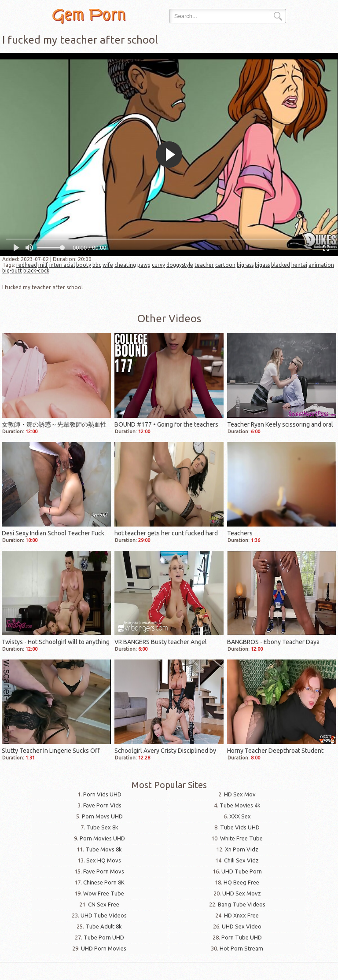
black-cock (36, 271)
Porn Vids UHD (102, 794)
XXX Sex (240, 816)
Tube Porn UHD (104, 937)
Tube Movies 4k (240, 805)
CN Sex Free (104, 904)
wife (108, 265)
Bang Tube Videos (242, 904)
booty (84, 265)
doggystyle (180, 265)
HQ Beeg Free (241, 882)
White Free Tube (241, 838)
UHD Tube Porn (242, 871)
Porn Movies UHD (102, 838)
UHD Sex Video (242, 926)
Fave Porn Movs (104, 871)
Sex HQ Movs (104, 860)
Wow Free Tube (104, 893)
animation (321, 265)
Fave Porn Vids (102, 805)
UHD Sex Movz (242, 893)
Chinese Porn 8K (104, 882)
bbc (97, 265)
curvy (158, 265)
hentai (299, 265)
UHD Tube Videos (104, 915)
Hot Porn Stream (241, 948)
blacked (281, 265)
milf (43, 265)
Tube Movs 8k (104, 849)
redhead (27, 265)
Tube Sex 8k (102, 827)
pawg (144, 265)
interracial (62, 265)
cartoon (225, 265)
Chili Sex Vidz (241, 860)
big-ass (245, 265)
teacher (204, 265)
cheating (125, 265)
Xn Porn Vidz (242, 849)
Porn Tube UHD (242, 937)
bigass (262, 265)
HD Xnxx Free (241, 915)
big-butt (12, 271)
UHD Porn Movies (104, 948)
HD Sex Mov (240, 794)
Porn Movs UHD (102, 816)
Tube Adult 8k (104, 926)
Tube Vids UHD (240, 827)
